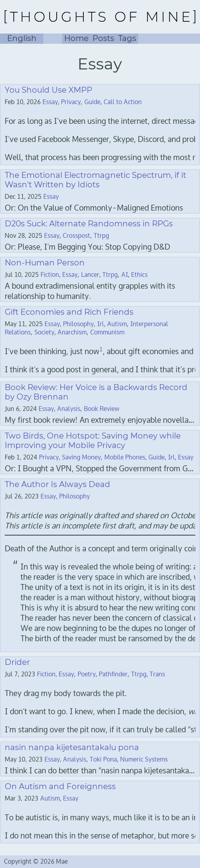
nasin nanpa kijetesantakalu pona (72, 747)
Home (76, 38)
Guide (92, 102)
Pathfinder (113, 674)
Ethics (139, 275)
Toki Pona (103, 759)
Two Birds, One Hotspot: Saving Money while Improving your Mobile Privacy (93, 441)
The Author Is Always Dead (57, 484)
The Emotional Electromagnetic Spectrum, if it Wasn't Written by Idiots (95, 180)
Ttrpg (101, 236)
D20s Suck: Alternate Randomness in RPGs (89, 224)
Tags (127, 38)
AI (125, 275)
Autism (117, 324)
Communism (107, 332)
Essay (50, 102)
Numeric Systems (144, 759)
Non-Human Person (45, 263)
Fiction (50, 275)
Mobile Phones (125, 457)
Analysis (69, 409)
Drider (17, 662)
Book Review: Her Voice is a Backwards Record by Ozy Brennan (96, 392)
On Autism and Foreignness (60, 786)
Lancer (90, 275)
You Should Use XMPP (48, 90)
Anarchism (72, 332)
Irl (101, 324)
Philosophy (78, 324)
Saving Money (81, 457)
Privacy (71, 102)
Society (44, 332)
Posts (103, 38)
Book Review (102, 409)
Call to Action (123, 102)
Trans (157, 674)
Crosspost (76, 236)
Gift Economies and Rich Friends (69, 312)
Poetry (87, 674)
